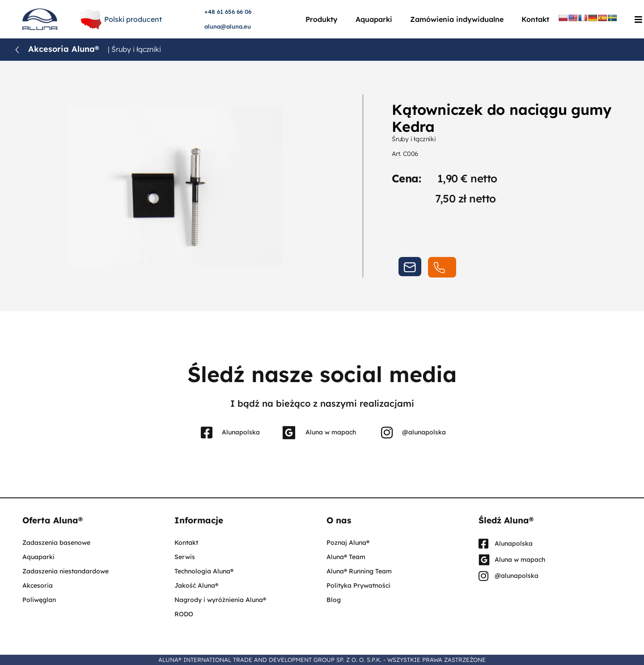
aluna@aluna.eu (228, 26)
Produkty (322, 19)
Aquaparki (374, 19)
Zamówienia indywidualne (457, 19)
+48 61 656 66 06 (228, 12)
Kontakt (535, 19)
